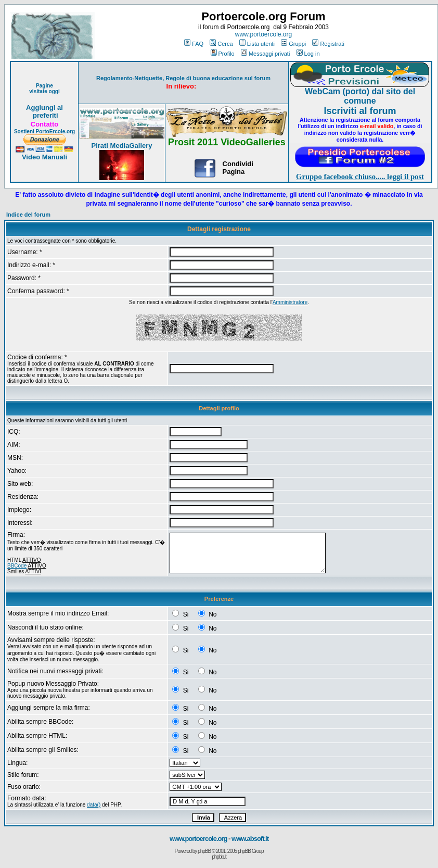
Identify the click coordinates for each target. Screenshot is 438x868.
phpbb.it (219, 857)
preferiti (44, 115)
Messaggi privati (265, 54)
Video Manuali (44, 157)
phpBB (204, 851)
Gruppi (293, 44)
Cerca (221, 44)
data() (94, 805)
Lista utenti (257, 44)
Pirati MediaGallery (121, 146)
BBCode (17, 566)
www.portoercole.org (263, 34)
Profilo (223, 54)
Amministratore (290, 302)
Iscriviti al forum (360, 111)
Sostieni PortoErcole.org (44, 131)
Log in (308, 54)
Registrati (328, 44)
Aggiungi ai (44, 108)
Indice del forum (28, 215)
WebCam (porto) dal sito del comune (360, 96)
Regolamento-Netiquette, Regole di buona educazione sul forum (183, 78)
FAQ (194, 44)
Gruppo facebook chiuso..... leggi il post (360, 177)
